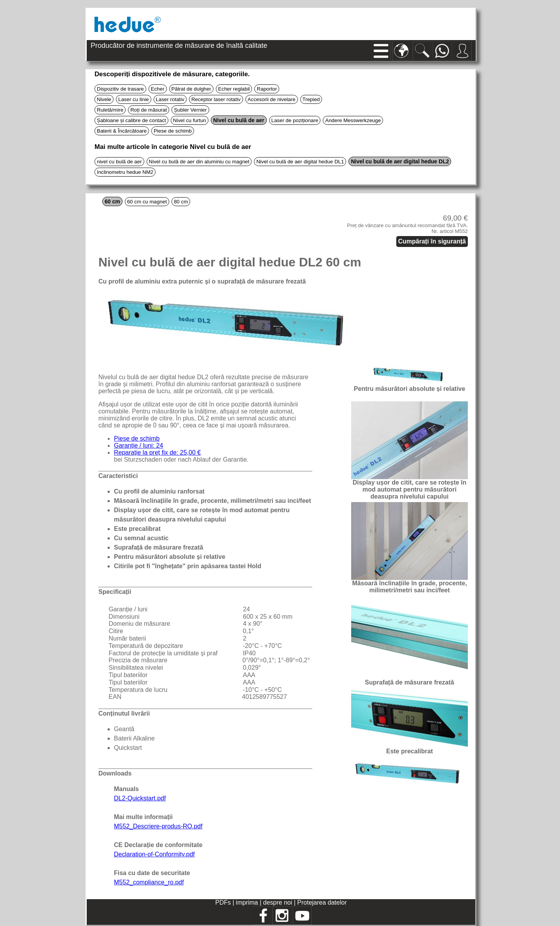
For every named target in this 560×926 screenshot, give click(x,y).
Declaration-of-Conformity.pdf (154, 854)
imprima (247, 902)
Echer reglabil (234, 89)
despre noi (278, 902)
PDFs (223, 902)
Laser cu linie (134, 99)
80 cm (181, 202)
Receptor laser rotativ (216, 99)
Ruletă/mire (110, 110)
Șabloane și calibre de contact (131, 120)
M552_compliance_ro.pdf (149, 882)
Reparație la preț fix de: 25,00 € (157, 452)
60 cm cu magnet (147, 202)
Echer (158, 89)
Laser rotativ (170, 99)
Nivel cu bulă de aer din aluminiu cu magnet (199, 162)
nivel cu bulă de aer (119, 162)
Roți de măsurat (149, 110)
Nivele (104, 99)
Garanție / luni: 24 (138, 445)
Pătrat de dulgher (191, 89)
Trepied (311, 99)
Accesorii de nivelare (272, 99)
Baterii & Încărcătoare (122, 131)
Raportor (267, 89)
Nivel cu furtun (190, 120)
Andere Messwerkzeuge (353, 120)
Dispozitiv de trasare (120, 89)
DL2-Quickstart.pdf (140, 798)
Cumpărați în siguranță (432, 241)
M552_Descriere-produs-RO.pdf (158, 826)
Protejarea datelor (322, 902)
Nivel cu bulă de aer (239, 120)
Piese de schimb (173, 131)
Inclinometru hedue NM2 (125, 172)
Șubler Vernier (190, 110)
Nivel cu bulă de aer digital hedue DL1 (300, 162)
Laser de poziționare (295, 120)
